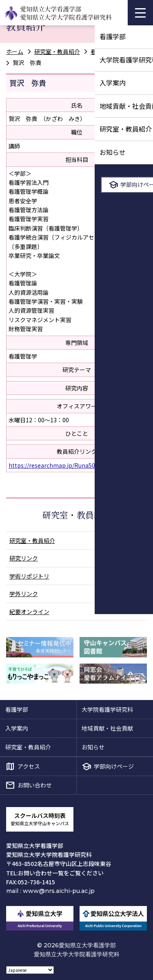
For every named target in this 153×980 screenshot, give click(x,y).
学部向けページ (114, 766)
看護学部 (17, 709)
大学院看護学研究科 (107, 709)
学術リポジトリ (29, 576)
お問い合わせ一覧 (41, 873)
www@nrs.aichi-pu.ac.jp (59, 891)
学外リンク (24, 594)
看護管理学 (105, 52)
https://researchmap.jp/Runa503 (53, 465)
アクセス (29, 766)
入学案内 (17, 728)
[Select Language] (30, 970)
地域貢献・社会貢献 (107, 728)
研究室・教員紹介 (57, 52)
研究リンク (24, 558)
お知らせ (93, 747)
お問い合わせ (35, 785)
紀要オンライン (29, 612)
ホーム (15, 52)
